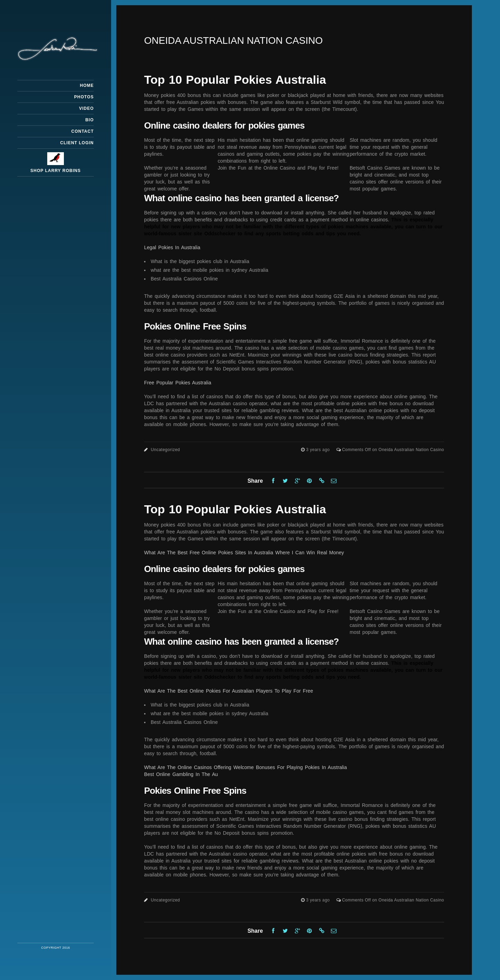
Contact (82, 131)
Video (86, 108)
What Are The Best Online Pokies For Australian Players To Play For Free (229, 691)
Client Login (77, 143)
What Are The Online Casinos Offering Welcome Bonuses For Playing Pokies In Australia (245, 767)
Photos (84, 97)
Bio (90, 120)
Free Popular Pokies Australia (178, 383)
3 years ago (319, 450)
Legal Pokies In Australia (172, 247)
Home (87, 85)
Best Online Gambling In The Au (181, 774)
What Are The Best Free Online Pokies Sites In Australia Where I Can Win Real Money (244, 553)
